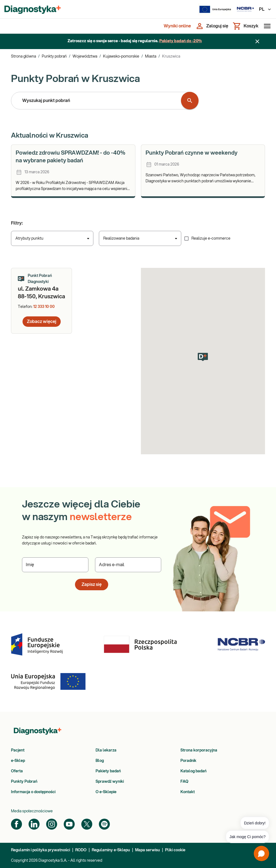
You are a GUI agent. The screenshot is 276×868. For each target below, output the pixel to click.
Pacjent (18, 750)
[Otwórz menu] (266, 26)
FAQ (184, 782)
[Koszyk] (246, 26)
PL (265, 9)
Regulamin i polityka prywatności (41, 850)
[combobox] (97, 101)
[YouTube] (69, 824)
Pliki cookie (175, 850)
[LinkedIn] (34, 824)
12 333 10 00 (44, 307)
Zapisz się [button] (92, 585)
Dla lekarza (106, 750)
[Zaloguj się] (212, 26)
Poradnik (188, 761)
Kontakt (188, 792)
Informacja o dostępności (33, 792)
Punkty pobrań (54, 56)
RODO (81, 850)
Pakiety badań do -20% (181, 41)
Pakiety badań (108, 771)
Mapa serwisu (147, 850)
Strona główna (23, 56)
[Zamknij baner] (257, 41)
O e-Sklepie (106, 792)
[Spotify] (104, 824)
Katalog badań (193, 771)
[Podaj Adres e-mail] (128, 565)
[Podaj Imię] (55, 565)
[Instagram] (52, 824)
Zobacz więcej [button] (42, 322)
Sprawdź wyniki (110, 782)
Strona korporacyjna (199, 750)
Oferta (17, 771)
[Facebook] (16, 824)
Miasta (151, 56)
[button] (203, 357)
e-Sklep (18, 761)
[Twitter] (87, 824)
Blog (100, 761)
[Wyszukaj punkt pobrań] (190, 101)
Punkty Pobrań (24, 782)
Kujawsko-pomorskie (121, 56)
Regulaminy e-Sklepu (111, 850)
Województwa (85, 56)
